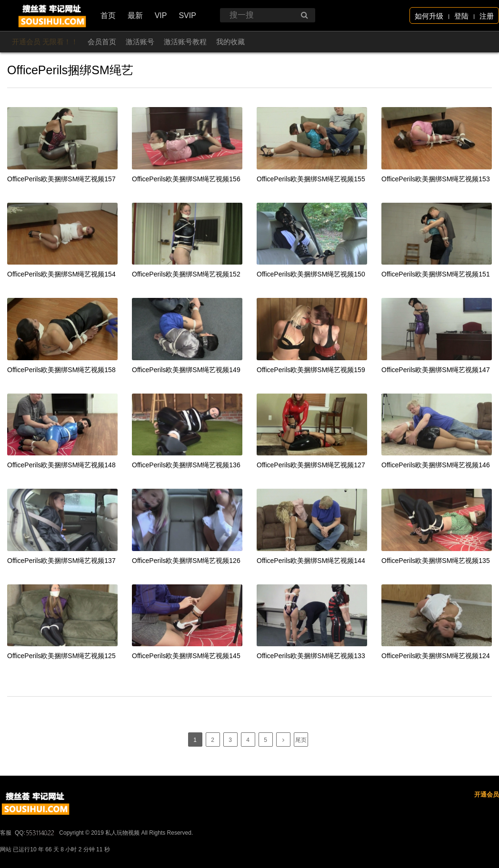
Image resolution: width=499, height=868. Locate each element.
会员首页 (102, 42)
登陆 (461, 16)
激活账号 (140, 42)
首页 (108, 15)
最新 (135, 15)
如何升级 (429, 16)
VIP (161, 15)
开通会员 (487, 823)
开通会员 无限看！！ (45, 42)
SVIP (187, 15)
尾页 (301, 740)
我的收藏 (230, 42)
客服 (6, 861)
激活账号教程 (185, 42)
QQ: (35, 861)
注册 (487, 16)
